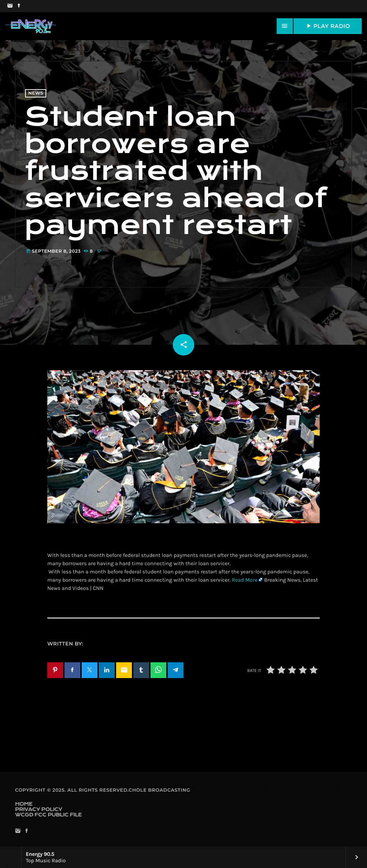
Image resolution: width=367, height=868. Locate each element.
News (36, 93)
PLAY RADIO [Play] (328, 26)
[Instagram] (10, 6)
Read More (245, 580)
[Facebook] (19, 6)
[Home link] (30, 26)
